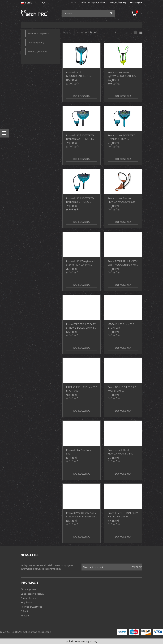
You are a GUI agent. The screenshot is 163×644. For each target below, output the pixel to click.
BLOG (74, 3)
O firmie (25, 611)
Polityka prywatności (32, 607)
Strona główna (28, 589)
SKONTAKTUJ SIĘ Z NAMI (93, 3)
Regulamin (26, 602)
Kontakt (25, 616)
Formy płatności (29, 598)
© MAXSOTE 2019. (10, 632)
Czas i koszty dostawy (32, 594)
